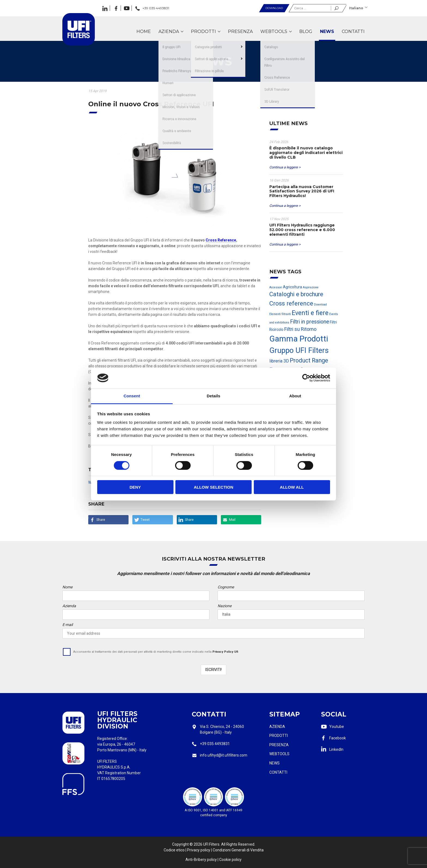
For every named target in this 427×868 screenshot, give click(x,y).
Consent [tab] (132, 396)
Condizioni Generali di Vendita (238, 850)
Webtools (279, 754)
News (274, 763)
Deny (135, 487)
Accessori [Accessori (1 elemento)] (276, 287)
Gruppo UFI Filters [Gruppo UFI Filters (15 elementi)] (299, 350)
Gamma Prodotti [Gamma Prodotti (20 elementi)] (299, 339)
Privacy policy (199, 850)
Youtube (337, 727)
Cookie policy (230, 860)
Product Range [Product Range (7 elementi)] (309, 360)
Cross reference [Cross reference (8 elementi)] (291, 303)
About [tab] (295, 396)
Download (274, 8)
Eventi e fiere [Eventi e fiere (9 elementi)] (310, 313)
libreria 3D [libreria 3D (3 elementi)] (279, 361)
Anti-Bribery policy (201, 860)
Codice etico (174, 850)
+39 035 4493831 (215, 744)
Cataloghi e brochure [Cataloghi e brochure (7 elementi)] (296, 294)
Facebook (338, 738)
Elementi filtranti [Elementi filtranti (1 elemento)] (280, 314)
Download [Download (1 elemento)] (320, 305)
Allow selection (214, 487)
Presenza (279, 745)
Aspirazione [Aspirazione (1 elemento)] (311, 287)
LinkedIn (336, 749)
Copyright (180, 844)
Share (101, 520)
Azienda (277, 727)
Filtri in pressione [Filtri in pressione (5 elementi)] (309, 322)
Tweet (145, 520)
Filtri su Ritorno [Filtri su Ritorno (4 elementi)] (300, 329)
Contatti (278, 772)
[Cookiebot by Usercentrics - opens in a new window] (306, 378)
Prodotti (279, 736)
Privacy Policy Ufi (225, 652)
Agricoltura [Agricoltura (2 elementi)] (292, 287)
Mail (232, 520)
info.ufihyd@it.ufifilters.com (224, 755)
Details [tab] (213, 396)
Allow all (292, 487)
